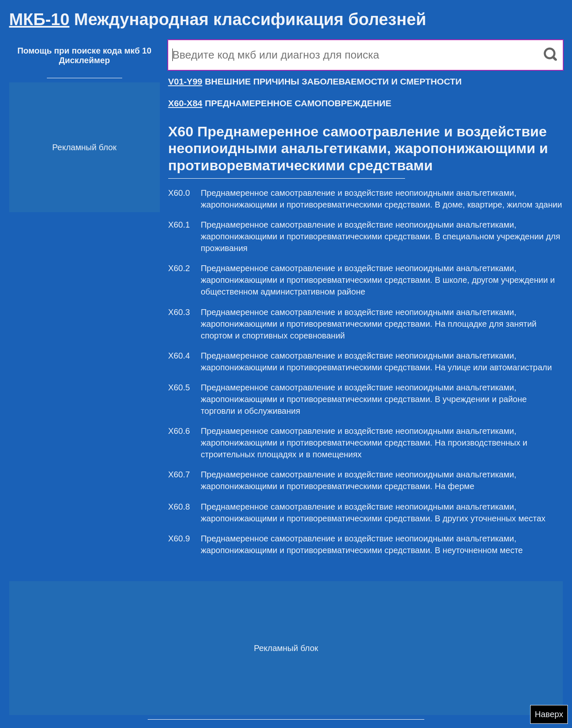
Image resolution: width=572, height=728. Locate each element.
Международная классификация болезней (218, 19)
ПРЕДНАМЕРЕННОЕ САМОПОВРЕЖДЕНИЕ (280, 103)
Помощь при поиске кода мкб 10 (84, 51)
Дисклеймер (85, 60)
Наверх (549, 714)
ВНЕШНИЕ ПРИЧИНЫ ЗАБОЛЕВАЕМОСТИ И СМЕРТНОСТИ (315, 81)
